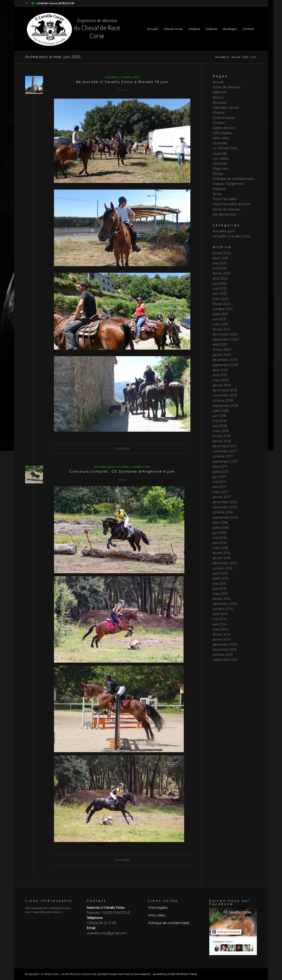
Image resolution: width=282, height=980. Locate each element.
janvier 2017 (222, 497)
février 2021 (221, 329)
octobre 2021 (223, 309)
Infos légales (222, 133)
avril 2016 (220, 543)
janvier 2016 (222, 558)
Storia (217, 194)
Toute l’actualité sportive (231, 204)
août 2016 (220, 523)
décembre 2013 (225, 645)
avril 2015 (219, 589)
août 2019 (220, 370)
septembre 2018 (225, 406)
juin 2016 (219, 533)
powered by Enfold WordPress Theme (175, 974)
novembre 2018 (225, 395)
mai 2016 (219, 538)
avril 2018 (220, 426)
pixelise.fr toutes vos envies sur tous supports (124, 974)
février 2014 (222, 634)
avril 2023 (220, 268)
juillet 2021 (221, 314)
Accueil (218, 82)
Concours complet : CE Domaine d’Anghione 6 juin (122, 471)
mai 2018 (220, 421)
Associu (218, 97)
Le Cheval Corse (225, 148)
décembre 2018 (225, 390)
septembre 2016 (225, 518)
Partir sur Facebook (226, 932)
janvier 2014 (222, 639)
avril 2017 (220, 487)
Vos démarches (224, 214)
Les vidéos (221, 158)
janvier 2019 (222, 385)
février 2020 (222, 350)
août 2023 (220, 258)
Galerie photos (224, 128)
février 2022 (222, 304)
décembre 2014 (225, 604)
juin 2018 (219, 416)
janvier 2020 (222, 355)
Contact (219, 123)
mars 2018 (221, 431)
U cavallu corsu (238, 912)
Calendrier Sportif (226, 108)
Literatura (220, 164)
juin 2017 (219, 477)
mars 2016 (220, 548)
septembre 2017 (225, 462)
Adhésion (220, 92)
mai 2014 (220, 619)
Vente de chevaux (226, 209)
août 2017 (220, 467)
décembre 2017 (225, 446)
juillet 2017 (221, 472)
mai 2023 (220, 263)
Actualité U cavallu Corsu (122, 77)
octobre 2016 (223, 512)
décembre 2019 (225, 360)
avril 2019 (220, 375)
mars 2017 (221, 492)
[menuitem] (152, 29)
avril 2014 (220, 624)
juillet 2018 (221, 411)
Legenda (220, 153)
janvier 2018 (222, 441)
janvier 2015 (221, 599)
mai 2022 (220, 289)
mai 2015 (219, 584)
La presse (220, 143)
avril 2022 (220, 294)
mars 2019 (221, 380)
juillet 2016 (221, 528)
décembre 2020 (225, 334)
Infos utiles (221, 138)
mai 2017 (220, 482)
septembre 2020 (226, 339)
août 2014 (220, 614)
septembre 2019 (225, 365)
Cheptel (219, 113)
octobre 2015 (223, 568)
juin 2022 (219, 284)
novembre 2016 (225, 507)
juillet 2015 (220, 578)
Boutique (220, 103)
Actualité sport (104, 467)
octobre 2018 (223, 400)
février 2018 (222, 436)
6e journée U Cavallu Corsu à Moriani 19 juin (122, 82)
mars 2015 (220, 594)
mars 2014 (221, 629)
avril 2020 (220, 344)
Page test (220, 169)
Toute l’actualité (225, 199)
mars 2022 (221, 299)
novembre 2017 (225, 451)
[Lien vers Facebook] (26, 3)
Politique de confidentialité (233, 179)
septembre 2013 (225, 660)
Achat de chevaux (226, 87)
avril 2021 (220, 319)
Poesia (218, 174)
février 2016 (221, 553)
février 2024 (222, 253)
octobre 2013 (223, 655)
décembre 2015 (224, 563)
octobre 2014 (223, 609)
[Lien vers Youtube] (33, 3)
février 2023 (222, 273)
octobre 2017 (223, 456)
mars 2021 (220, 324)
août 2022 (220, 278)
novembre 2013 (225, 650)
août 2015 (220, 573)
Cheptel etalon (224, 118)
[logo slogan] (73, 29)
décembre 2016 (225, 502)
